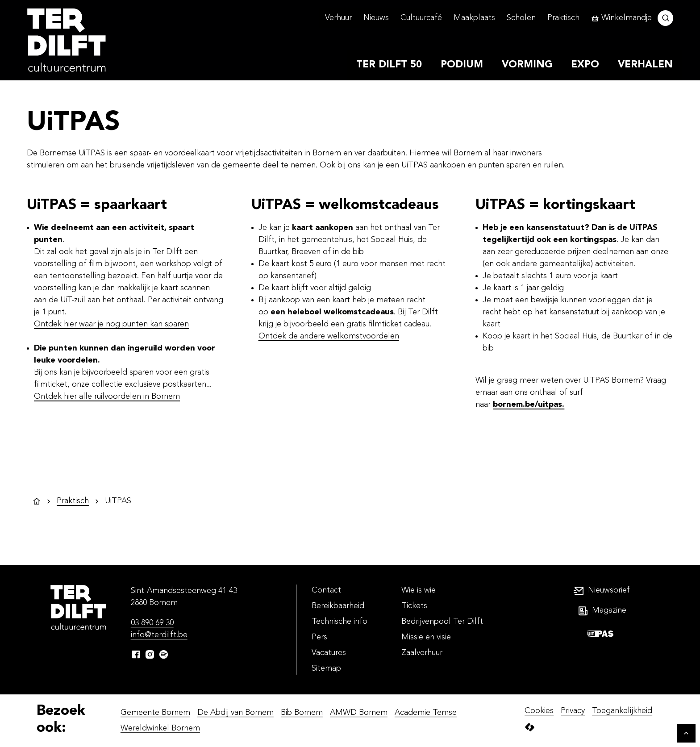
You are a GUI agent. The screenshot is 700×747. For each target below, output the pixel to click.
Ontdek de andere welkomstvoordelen (329, 336)
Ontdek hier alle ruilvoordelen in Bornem (107, 396)
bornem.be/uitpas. (529, 405)
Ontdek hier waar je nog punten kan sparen (111, 324)
